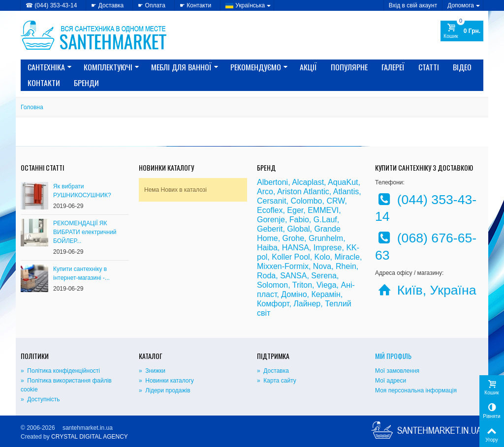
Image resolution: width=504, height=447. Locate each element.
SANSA (293, 276)
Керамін (326, 294)
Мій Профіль (393, 356)
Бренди (86, 83)
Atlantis (346, 192)
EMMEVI (323, 210)
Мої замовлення (397, 371)
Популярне (349, 67)
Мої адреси (391, 381)
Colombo (306, 201)
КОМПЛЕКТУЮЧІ (111, 67)
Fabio (299, 220)
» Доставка (273, 371)
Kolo (322, 257)
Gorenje (271, 220)
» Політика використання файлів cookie (66, 385)
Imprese (328, 248)
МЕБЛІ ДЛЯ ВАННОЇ (185, 67)
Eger (295, 210)
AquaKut (343, 182)
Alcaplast (308, 182)
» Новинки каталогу (166, 381)
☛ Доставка (107, 5)
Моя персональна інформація (416, 390)
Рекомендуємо (259, 67)
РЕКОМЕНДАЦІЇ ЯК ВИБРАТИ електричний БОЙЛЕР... (85, 232)
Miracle (347, 257)
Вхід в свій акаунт (413, 5)
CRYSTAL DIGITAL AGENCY (90, 437)
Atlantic (316, 192)
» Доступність (40, 399)
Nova (322, 266)
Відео (462, 67)
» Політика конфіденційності (60, 371)
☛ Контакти (195, 5)
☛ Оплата (152, 5)
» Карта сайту (277, 381)
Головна (32, 107)
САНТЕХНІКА (50, 67)
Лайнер (307, 304)
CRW (335, 201)
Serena (324, 276)
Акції (308, 67)
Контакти (44, 83)
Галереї (393, 67)
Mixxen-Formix (283, 266)
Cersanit (272, 201)
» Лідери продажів (165, 390)
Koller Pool (291, 257)
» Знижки (152, 371)
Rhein (346, 266)
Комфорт (273, 304)
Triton (302, 285)
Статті (429, 67)
